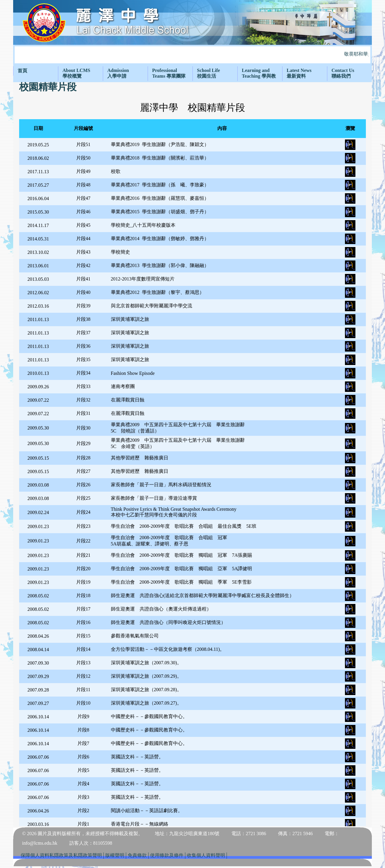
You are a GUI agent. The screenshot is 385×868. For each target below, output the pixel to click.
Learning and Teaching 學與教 (259, 73)
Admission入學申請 (118, 73)
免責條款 (137, 855)
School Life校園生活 (208, 73)
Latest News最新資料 (299, 73)
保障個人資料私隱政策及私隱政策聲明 (61, 855)
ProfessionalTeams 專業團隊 (169, 73)
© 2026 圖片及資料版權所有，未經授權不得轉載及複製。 (82, 834)
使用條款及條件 (167, 855)
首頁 (22, 71)
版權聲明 (115, 855)
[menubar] (192, 73)
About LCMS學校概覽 (76, 73)
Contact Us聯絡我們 (343, 73)
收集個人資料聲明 (206, 855)
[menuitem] (36, 71)
